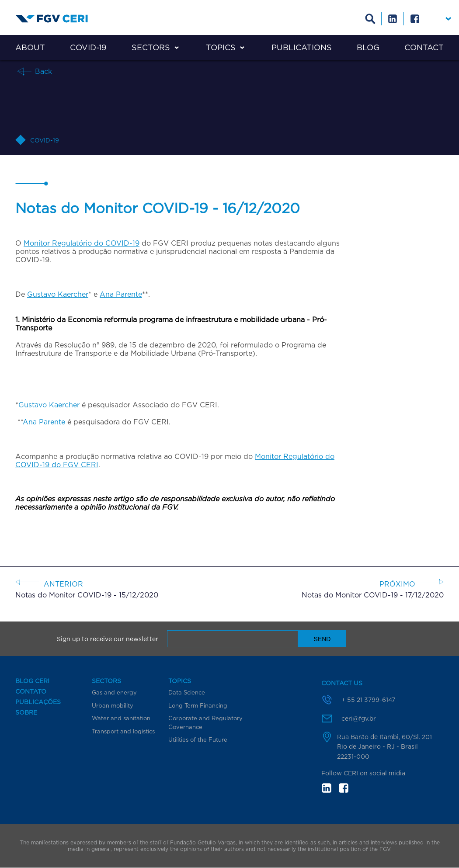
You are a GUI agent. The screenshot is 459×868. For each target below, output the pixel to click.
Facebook (415, 19)
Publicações (38, 702)
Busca (370, 19)
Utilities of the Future (198, 740)
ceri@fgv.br (359, 718)
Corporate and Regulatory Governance (205, 722)
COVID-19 (88, 47)
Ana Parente (121, 294)
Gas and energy (114, 692)
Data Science (187, 692)
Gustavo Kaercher (58, 294)
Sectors (151, 47)
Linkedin (393, 19)
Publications (302, 47)
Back (42, 71)
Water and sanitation (121, 718)
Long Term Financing (198, 705)
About (30, 47)
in (327, 788)
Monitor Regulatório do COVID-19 (82, 243)
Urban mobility (113, 705)
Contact (424, 47)
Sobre (26, 712)
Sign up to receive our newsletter (108, 639)
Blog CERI (32, 681)
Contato (31, 691)
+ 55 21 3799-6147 (368, 700)
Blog (368, 47)
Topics (221, 47)
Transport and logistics (123, 731)
